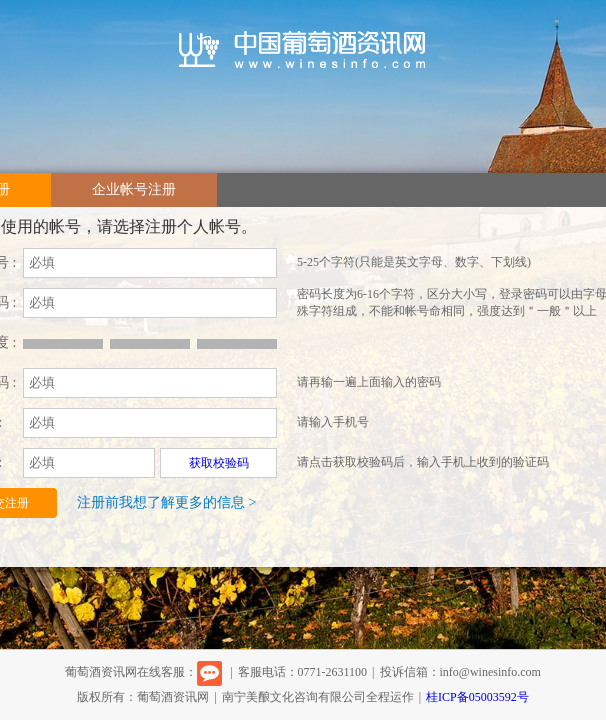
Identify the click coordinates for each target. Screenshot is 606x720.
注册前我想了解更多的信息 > (166, 502)
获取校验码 (219, 463)
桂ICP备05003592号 (477, 697)
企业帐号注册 (134, 189)
